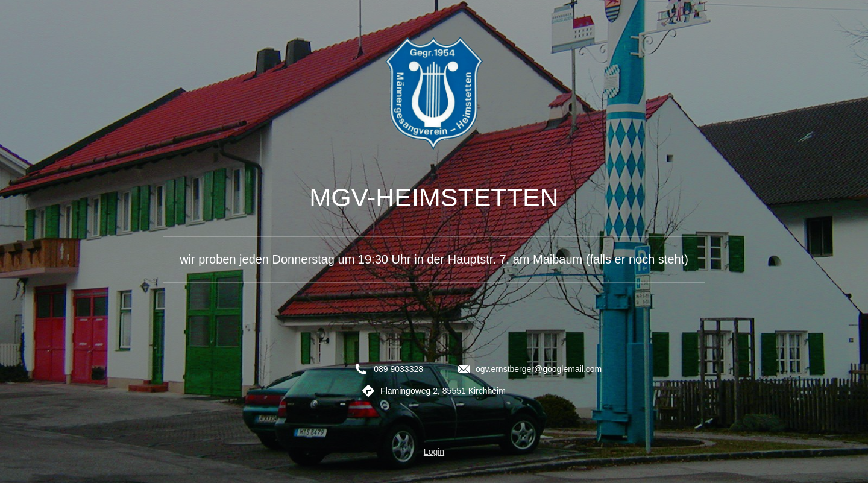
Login (434, 452)
